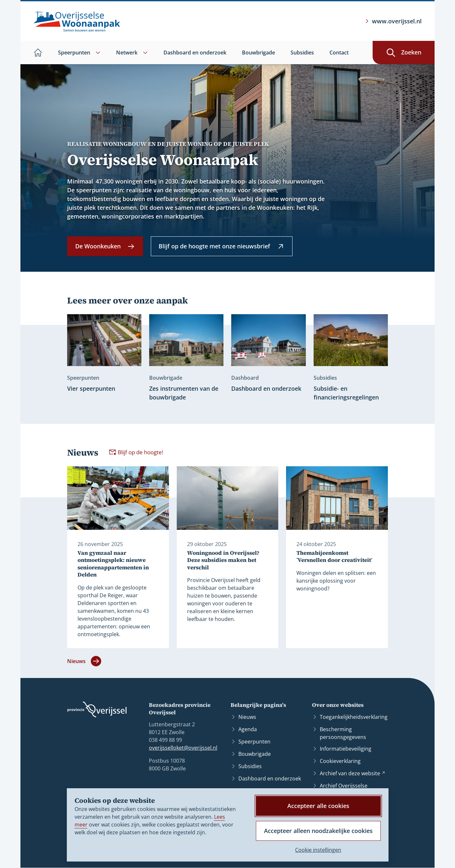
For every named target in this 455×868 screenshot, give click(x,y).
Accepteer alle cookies (318, 806)
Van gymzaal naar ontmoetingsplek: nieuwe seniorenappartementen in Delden (113, 564)
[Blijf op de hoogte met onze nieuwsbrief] (222, 246)
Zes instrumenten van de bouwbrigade (184, 393)
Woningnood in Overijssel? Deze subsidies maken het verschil (223, 560)
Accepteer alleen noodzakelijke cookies (318, 831)
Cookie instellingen (318, 850)
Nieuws (84, 661)
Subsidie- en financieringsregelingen (346, 393)
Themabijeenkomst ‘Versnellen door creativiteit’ (334, 557)
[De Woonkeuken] (105, 246)
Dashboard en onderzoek (266, 388)
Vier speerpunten (91, 388)
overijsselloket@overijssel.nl (183, 748)
